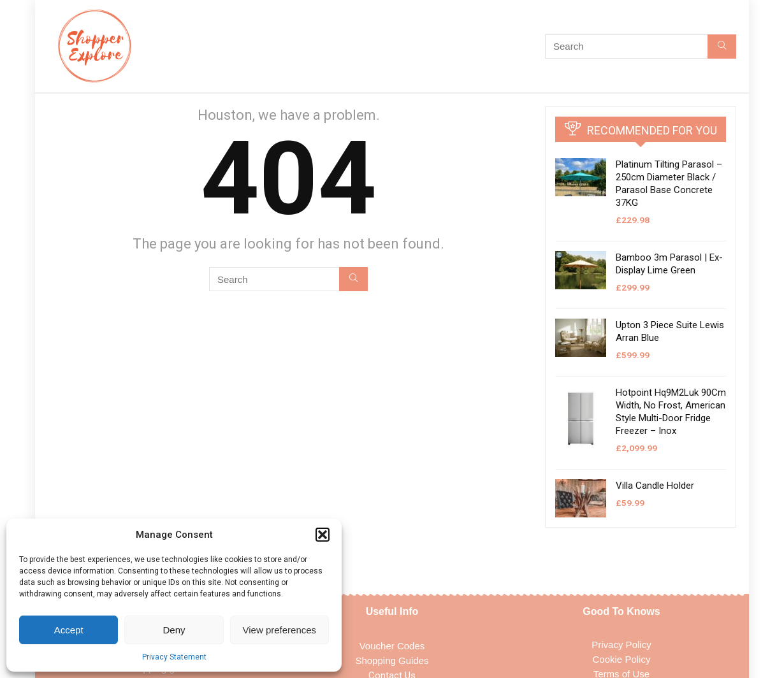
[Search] (722, 47)
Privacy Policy (621, 645)
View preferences (280, 630)
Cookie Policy (622, 659)
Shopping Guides (392, 660)
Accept (69, 630)
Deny (174, 630)
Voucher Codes (392, 646)
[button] (323, 535)
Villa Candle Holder (655, 486)
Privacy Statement (174, 657)
